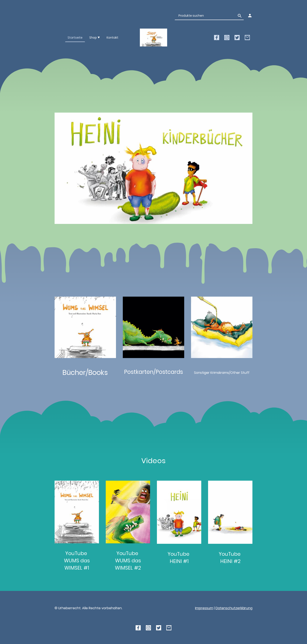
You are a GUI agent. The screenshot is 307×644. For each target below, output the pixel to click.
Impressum (204, 608)
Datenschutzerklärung (234, 608)
